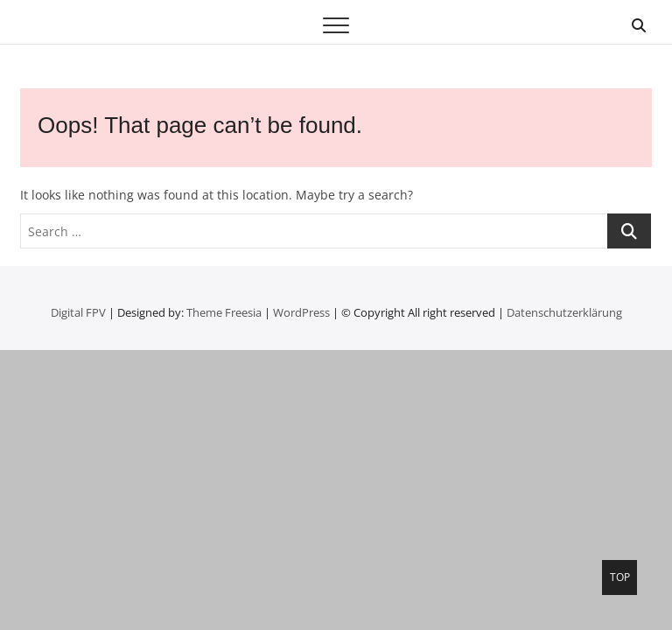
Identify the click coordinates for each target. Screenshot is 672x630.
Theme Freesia (224, 312)
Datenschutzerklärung (564, 312)
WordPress (301, 312)
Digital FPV (78, 312)
